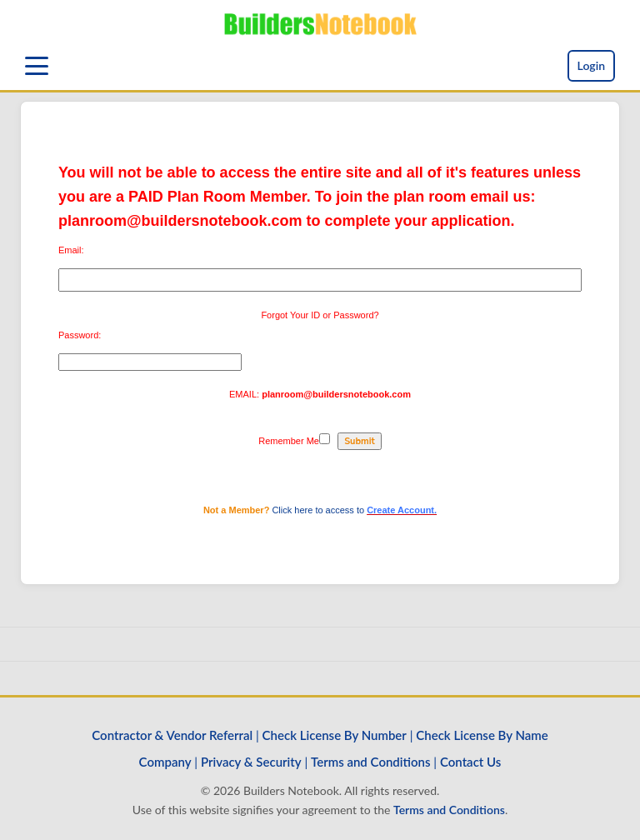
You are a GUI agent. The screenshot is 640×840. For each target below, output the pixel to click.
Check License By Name (482, 735)
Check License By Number (335, 735)
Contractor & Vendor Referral (172, 735)
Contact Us (470, 762)
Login (591, 65)
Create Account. (402, 510)
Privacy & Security (251, 762)
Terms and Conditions (370, 762)
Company (165, 762)
